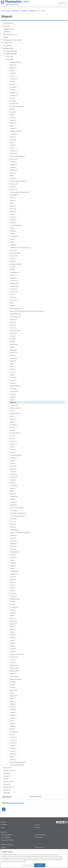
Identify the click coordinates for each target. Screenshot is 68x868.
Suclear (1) (13, 452)
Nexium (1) (13, 81)
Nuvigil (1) (12, 115)
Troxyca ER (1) (14, 574)
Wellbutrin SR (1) (14, 668)
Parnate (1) (13, 173)
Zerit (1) (12, 721)
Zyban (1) (12, 756)
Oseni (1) (12, 148)
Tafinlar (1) (13, 488)
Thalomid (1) (13, 519)
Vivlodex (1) (13, 649)
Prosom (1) (13, 258)
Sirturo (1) (12, 411)
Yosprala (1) (13, 704)
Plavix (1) (12, 203)
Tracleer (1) (13, 541)
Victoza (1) (13, 610)
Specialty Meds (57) (8, 787)
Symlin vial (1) (13, 474)
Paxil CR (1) (13, 178)
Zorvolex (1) (13, 748)
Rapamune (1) (14, 292)
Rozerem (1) (13, 361)
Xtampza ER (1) (14, 696)
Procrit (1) (12, 239)
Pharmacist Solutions (6, 835)
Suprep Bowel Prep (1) (16, 455)
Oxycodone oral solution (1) (17, 156)
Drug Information (16, 11)
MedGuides (24, 11)
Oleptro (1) (13, 120)
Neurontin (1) (13, 79)
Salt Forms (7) (7, 784)
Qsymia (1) (13, 275)
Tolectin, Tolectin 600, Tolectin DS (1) (20, 532)
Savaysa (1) (13, 372)
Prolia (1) (12, 242)
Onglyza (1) (13, 128)
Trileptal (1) (13, 557)
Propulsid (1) (13, 250)
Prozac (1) (12, 270)
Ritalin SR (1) (13, 353)
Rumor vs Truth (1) (8, 781)
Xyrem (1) (12, 698)
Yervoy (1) (12, 701)
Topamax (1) (13, 535)
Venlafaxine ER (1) (15, 599)
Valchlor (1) (13, 590)
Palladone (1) (13, 164)
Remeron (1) (13, 328)
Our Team (37, 825)
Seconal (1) (13, 380)
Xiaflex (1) (12, 687)
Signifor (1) (13, 397)
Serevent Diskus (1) (15, 386)
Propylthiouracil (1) (15, 253)
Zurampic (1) (13, 754)
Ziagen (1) (12, 723)
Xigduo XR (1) (13, 690)
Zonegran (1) (13, 740)
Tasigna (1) (13, 499)
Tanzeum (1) (13, 494)
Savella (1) (12, 375)
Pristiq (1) (12, 234)
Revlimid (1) (13, 339)
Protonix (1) (13, 261)
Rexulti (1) (13, 341)
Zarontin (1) (13, 707)
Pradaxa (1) (13, 217)
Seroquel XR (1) (14, 391)
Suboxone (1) (13, 444)
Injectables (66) (7, 45)
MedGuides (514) (8, 48)
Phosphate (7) (7, 773)
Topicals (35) (7, 792)
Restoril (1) (13, 336)
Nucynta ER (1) (14, 103)
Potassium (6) (7, 776)
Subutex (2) (13, 449)
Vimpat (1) (13, 632)
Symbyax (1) (13, 471)
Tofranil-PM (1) (14, 530)
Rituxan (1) (13, 355)
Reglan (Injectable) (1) (16, 308)
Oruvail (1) (13, 145)
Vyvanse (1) (13, 662)
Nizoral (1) (12, 84)
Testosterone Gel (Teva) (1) (17, 516)
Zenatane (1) (13, 715)
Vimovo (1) (13, 629)
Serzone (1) (13, 394)
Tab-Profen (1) (14, 485)
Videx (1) (12, 615)
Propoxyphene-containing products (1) (20, 247)
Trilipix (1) (12, 560)
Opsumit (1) (13, 139)
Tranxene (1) (13, 546)
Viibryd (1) (13, 626)
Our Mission (4, 825)
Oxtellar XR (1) (14, 153)
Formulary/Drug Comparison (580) (12, 40)
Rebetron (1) (13, 300)
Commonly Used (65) (11, 51)
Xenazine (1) (13, 682)
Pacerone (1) (13, 162)
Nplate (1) (12, 98)
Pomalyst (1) (13, 209)
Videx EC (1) (13, 618)
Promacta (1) (13, 245)
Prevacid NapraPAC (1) (16, 225)
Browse (8, 11)
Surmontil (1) (13, 458)
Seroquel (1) (13, 388)
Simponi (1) (13, 402)
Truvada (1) (13, 579)
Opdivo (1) (13, 137)
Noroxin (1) (13, 90)
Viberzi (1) (12, 604)
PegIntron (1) (13, 189)
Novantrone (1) (14, 95)
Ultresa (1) (13, 588)
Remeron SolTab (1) (15, 330)
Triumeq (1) (13, 566)
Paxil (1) (12, 175)
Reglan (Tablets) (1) (15, 317)
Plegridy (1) (13, 206)
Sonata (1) (13, 422)
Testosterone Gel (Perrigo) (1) (18, 513)
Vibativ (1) (13, 602)
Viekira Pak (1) (14, 621)
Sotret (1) (12, 427)
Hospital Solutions (6, 837)
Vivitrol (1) (13, 646)
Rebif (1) (12, 303)
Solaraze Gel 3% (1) (15, 413)
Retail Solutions (39, 837)
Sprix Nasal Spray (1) (15, 433)
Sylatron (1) (13, 466)
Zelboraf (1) (13, 712)
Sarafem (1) (13, 369)
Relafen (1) (13, 322)
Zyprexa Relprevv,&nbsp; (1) (17, 762)
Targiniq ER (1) (14, 496)
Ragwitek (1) (13, 289)
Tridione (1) (13, 554)
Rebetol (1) (13, 297)
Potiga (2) (12, 214)
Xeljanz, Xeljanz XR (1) (16, 679)
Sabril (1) (12, 364)
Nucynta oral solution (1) (16, 106)
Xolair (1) (12, 693)
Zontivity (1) (13, 743)
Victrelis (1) (13, 613)
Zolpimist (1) (13, 737)
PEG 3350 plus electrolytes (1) (18, 181)
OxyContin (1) (14, 159)
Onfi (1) (12, 126)
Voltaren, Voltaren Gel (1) (17, 654)
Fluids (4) (6, 37)
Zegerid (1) (13, 709)
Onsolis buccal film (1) (16, 131)
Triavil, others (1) (14, 552)
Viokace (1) (13, 635)
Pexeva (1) (13, 200)
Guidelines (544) (8, 43)
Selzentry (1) (13, 383)
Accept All (40, 865)
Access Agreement (39, 847)
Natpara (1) (13, 73)
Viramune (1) (13, 638)
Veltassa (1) (13, 593)
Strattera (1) (13, 441)
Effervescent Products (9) (10, 34)
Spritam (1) (13, 430)
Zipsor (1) (12, 729)
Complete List (32, 11)
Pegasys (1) (13, 186)
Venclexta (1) (13, 596)
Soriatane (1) (13, 424)
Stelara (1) (13, 438)
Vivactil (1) (13, 643)
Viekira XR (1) (13, 624)
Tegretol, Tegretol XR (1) (17, 507)
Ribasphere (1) (14, 344)
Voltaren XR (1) (14, 657)
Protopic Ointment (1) (16, 264)
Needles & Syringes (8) (9, 770)
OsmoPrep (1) (14, 151)
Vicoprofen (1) (14, 607)
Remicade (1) (13, 333)
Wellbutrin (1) (14, 665)
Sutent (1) (13, 463)
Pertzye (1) (13, 198)
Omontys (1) (13, 123)
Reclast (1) (13, 305)
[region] (34, 858)
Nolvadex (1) (13, 87)
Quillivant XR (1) (14, 286)
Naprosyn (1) (13, 68)
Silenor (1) (12, 400)
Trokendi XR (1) (14, 571)
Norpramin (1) (13, 92)
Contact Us (4, 847)
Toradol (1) (13, 538)
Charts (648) (7, 26)
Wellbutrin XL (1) (14, 671)
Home (3, 11)
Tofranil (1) (13, 527)
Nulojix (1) (12, 109)
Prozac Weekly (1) (15, 272)
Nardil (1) (12, 70)
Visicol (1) (12, 640)
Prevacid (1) (13, 222)
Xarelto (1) (13, 673)
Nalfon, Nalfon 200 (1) (16, 62)
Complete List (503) (11, 54)
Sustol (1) (12, 460)
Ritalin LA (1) (13, 350)
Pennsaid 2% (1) (14, 195)
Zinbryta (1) (13, 726)
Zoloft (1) (12, 734)
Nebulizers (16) (7, 768)
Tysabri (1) (13, 582)
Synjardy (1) (13, 480)
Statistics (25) (7, 790)
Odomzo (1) (13, 117)
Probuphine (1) (14, 236)
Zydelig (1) (13, 759)
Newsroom (38, 827)
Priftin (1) (12, 228)
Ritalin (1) (12, 347)
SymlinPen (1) (13, 477)
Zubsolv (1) (13, 751)
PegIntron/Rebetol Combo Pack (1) (19, 192)
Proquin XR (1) (14, 256)
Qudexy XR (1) (14, 281)
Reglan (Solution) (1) (15, 314)
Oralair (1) (12, 142)
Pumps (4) (6, 779)
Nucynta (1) (13, 101)
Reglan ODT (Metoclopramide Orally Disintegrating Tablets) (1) (27, 311)
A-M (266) (10, 56)
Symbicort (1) (13, 469)
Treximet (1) (13, 549)
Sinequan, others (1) (15, 408)
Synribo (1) (13, 483)
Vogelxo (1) (13, 651)
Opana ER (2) (13, 134)
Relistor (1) (13, 325)
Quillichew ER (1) (14, 283)
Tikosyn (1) (13, 521)
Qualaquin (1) (13, 278)
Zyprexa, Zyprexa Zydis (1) (17, 765)
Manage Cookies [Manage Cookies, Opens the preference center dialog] (27, 865)
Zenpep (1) (13, 718)
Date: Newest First (48, 797)
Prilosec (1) (13, 231)
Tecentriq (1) (13, 502)
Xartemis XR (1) (14, 676)
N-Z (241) (10, 59)
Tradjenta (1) (13, 543)
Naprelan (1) (13, 65)
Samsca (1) (13, 366)
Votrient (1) (13, 660)
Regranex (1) (13, 319)
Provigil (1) (13, 267)
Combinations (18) (8, 29)
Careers (3, 827)
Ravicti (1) (12, 294)
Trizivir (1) (12, 568)
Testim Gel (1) (14, 510)
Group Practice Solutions (7, 840)
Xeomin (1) (13, 685)
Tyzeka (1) (13, 585)
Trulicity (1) (13, 577)
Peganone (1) (13, 184)
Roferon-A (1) (14, 358)
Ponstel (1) (13, 211)
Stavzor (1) (13, 436)
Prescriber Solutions (40, 835)
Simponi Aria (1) (14, 405)
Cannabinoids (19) (8, 23)
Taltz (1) (12, 491)
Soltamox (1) (13, 419)
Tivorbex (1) (13, 524)
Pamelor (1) (13, 167)
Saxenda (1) (13, 377)
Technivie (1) (13, 505)
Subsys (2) (13, 447)
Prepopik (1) (13, 220)
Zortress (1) (13, 745)
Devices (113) (7, 32)
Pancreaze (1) (13, 170)
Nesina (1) (12, 76)
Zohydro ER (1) (14, 732)
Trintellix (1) (13, 563)
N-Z (38, 11)
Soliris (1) (12, 416)
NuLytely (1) (13, 112)
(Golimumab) (17, 803)
